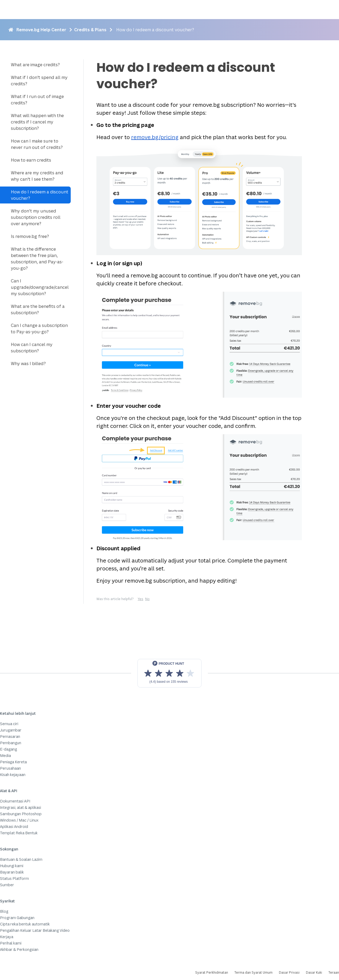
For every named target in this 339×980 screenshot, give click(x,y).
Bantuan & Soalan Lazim (21, 859)
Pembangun (11, 743)
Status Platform (14, 878)
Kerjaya (7, 937)
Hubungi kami (12, 866)
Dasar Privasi (289, 972)
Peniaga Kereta (13, 762)
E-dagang (8, 749)
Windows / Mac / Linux (19, 820)
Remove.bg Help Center (41, 30)
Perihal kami (11, 943)
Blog (4, 911)
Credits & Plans (90, 30)
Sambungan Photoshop (21, 814)
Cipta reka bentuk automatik (25, 924)
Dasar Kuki (314, 972)
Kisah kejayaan (13, 775)
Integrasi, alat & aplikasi (21, 807)
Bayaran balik (12, 872)
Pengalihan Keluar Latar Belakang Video (35, 930)
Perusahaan (10, 768)
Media (5, 755)
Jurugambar (11, 730)
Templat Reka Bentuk (19, 833)
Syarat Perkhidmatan (212, 972)
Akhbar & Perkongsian (19, 949)
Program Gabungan (17, 918)
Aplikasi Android (14, 826)
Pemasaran (10, 736)
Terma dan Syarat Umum (253, 972)
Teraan (334, 972)
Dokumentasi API (15, 801)
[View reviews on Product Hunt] (169, 673)
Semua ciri (9, 724)
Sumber (7, 885)
